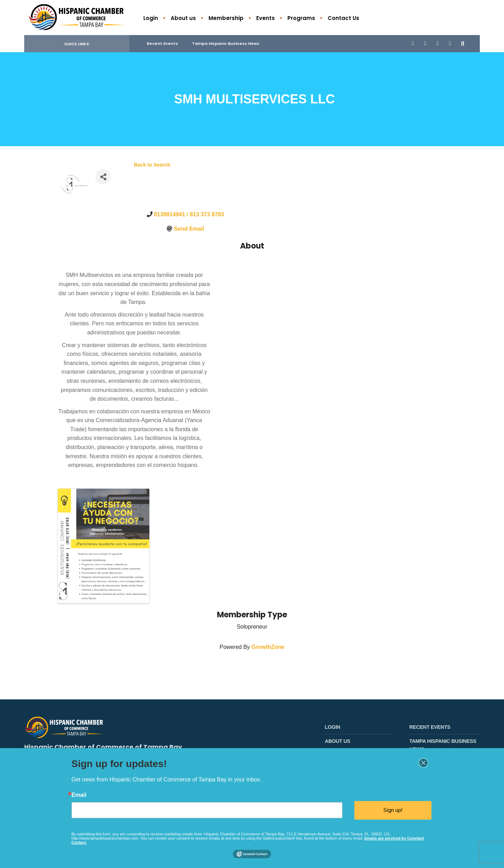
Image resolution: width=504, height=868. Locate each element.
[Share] (103, 177)
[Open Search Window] (463, 44)
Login (151, 18)
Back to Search (152, 165)
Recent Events (162, 44)
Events (265, 18)
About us (183, 18)
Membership (226, 18)
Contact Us (343, 18)
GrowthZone (268, 647)
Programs (301, 18)
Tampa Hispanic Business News (226, 44)
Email (79, 795)
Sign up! (393, 810)
